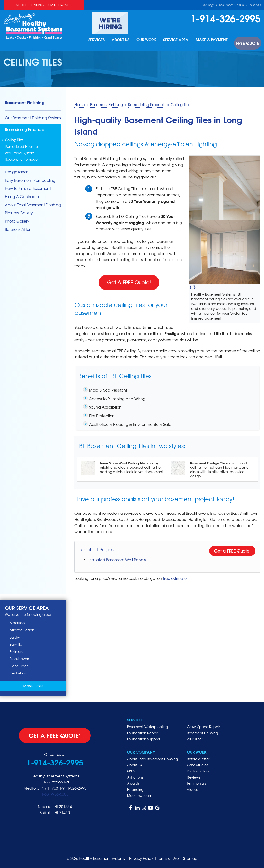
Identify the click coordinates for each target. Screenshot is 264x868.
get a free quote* (55, 735)
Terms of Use (168, 858)
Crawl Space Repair (203, 727)
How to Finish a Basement (28, 188)
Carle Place (19, 666)
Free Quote (250, 45)
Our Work (152, 45)
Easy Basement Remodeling (30, 180)
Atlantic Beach (22, 630)
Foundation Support (144, 739)
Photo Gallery (17, 221)
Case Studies (197, 765)
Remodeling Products (24, 130)
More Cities (33, 686)
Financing (135, 789)
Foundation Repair (143, 733)
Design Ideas (17, 172)
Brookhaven (19, 659)
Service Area (182, 45)
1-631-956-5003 (55, 794)
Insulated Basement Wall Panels (117, 560)
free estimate (175, 578)
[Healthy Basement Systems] (33, 25)
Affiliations (135, 777)
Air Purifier (195, 739)
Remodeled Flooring (21, 146)
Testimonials (196, 783)
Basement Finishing (25, 102)
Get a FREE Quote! (232, 551)
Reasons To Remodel (22, 159)
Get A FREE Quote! (129, 282)
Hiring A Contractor (22, 197)
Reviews (194, 777)
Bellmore (17, 651)
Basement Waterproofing (147, 727)
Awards (133, 783)
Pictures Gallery (19, 213)
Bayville (16, 644)
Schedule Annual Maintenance (44, 5)
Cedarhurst (19, 673)
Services (101, 45)
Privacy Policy (141, 858)
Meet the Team (140, 795)
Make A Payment (217, 45)
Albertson (17, 623)
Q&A (131, 771)
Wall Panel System (20, 153)
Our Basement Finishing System (33, 118)
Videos (192, 789)
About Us (126, 45)
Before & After (18, 229)
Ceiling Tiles (14, 140)
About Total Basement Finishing (33, 205)
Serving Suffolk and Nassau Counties (231, 5)
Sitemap (190, 858)
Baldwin (16, 637)
